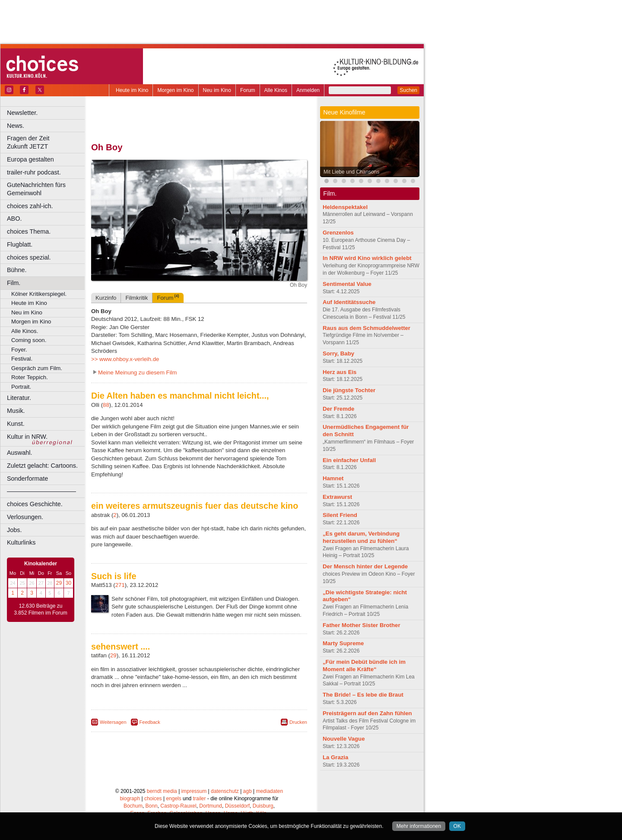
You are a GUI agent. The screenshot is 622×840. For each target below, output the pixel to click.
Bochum (133, 806)
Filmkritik (136, 298)
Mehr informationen (419, 826)
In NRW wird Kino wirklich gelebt (367, 258)
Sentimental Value (347, 284)
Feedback (150, 722)
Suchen (408, 90)
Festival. (22, 359)
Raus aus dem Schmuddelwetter (367, 328)
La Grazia (335, 757)
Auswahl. (19, 453)
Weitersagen (113, 722)
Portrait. (21, 387)
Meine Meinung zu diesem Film (138, 372)
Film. (14, 283)
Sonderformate (27, 479)
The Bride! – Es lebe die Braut (363, 695)
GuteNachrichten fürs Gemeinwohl (36, 189)
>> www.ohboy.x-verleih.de (125, 359)
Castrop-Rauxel (178, 806)
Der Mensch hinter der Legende (365, 566)
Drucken (298, 722)
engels (173, 799)
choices (153, 799)
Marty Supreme (343, 643)
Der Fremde (338, 409)
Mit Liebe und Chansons (351, 172)
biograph (130, 799)
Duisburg (263, 806)
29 (59, 583)
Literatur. (19, 398)
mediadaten (269, 791)
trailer (199, 799)
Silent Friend (340, 515)
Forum (248, 90)
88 (106, 405)
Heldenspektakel (345, 207)
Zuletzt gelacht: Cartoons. (42, 466)
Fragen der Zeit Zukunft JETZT (47, 142)
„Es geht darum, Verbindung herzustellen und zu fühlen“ (361, 537)
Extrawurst (337, 497)
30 (68, 583)
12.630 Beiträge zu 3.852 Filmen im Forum (40, 609)
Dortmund (211, 806)
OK (457, 826)
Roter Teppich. (30, 377)
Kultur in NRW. (27, 437)
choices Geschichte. (35, 504)
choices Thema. (29, 231)
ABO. (14, 219)
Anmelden (308, 90)
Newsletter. (22, 113)
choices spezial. (29, 257)
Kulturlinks (21, 542)
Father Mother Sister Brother (362, 625)
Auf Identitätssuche (349, 302)
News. (16, 126)
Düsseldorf (237, 806)
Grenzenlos (338, 233)
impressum (194, 791)
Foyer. (19, 350)
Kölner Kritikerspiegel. (39, 294)
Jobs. (14, 530)
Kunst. (16, 424)
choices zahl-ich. (30, 206)
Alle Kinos (276, 90)
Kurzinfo (106, 298)
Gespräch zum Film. (37, 368)
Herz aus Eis (340, 372)
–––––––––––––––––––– (41, 491)
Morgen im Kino (175, 90)
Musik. (16, 411)
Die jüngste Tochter (349, 390)
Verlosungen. (25, 517)
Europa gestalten (30, 159)
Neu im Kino (217, 90)
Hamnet (333, 478)
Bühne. (17, 270)
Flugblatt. (20, 244)
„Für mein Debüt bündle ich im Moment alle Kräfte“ (364, 666)
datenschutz (225, 791)
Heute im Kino (132, 90)
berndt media (162, 791)
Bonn (152, 806)
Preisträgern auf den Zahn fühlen (367, 713)
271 (120, 585)
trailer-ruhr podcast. (34, 172)
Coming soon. (29, 340)
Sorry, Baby (338, 353)
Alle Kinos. (25, 331)
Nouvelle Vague (344, 739)
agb (248, 791)
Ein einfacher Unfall (349, 460)
